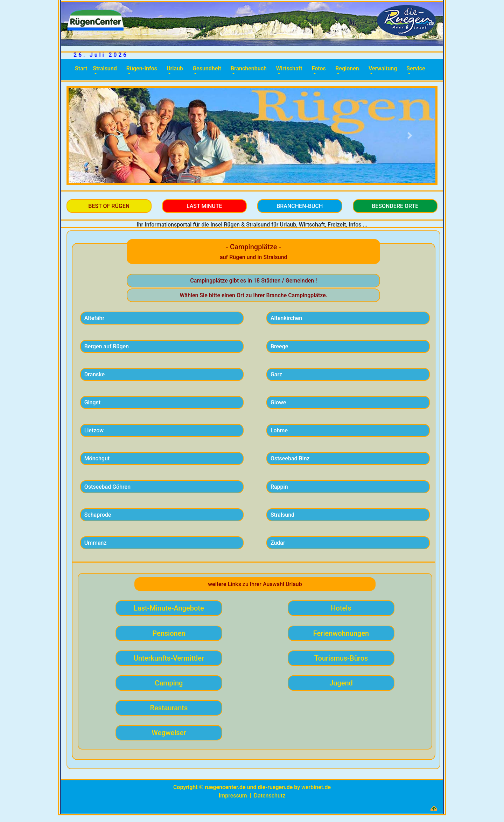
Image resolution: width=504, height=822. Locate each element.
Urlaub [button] (175, 68)
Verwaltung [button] (383, 68)
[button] (94, 135)
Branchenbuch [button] (249, 68)
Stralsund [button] (105, 68)
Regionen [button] (347, 68)
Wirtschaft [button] (289, 68)
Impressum (233, 796)
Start (82, 68)
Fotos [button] (319, 68)
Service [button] (416, 68)
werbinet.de (316, 787)
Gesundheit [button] (207, 68)
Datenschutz (270, 796)
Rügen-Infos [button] (142, 68)
